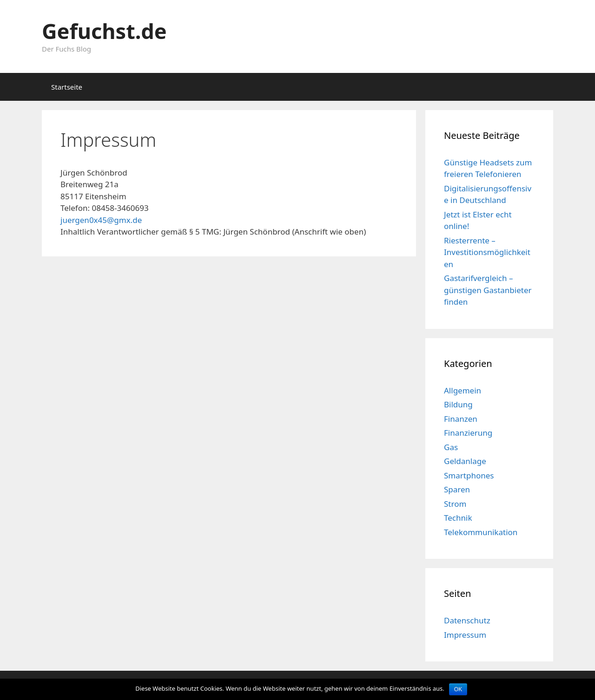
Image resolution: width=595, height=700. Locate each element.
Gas (451, 447)
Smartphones (469, 475)
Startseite (67, 87)
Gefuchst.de (104, 31)
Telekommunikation (481, 532)
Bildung (458, 404)
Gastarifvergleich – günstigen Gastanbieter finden (488, 290)
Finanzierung (468, 433)
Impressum (465, 635)
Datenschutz (467, 620)
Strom (455, 504)
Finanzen (461, 419)
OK (458, 689)
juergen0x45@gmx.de (101, 220)
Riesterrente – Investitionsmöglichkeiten (487, 252)
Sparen (457, 489)
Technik (458, 518)
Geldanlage (465, 461)
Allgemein (463, 390)
